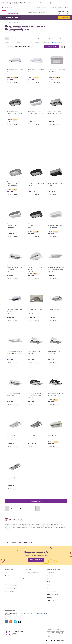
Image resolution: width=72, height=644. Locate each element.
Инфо (68, 8)
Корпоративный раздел (12, 588)
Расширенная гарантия (33, 573)
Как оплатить (51, 576)
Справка (49, 597)
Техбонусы (50, 582)
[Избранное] (59, 14)
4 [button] (20, 508)
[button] (32, 3)
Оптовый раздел (10, 591)
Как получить (51, 579)
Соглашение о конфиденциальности (53, 601)
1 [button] (7, 508)
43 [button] (33, 508)
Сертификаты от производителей (14, 579)
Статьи (49, 585)
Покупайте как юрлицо (41, 8)
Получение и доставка (56, 8)
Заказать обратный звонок (26, 614)
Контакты (8, 576)
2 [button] (12, 508)
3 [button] (16, 508)
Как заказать (51, 573)
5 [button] (25, 508)
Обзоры (49, 588)
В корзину (15, 83)
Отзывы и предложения (54, 591)
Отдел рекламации (52, 594)
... (29, 508)
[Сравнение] (63, 14)
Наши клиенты (9, 582)
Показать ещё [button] (36, 501)
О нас (7, 573)
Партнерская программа (12, 585)
